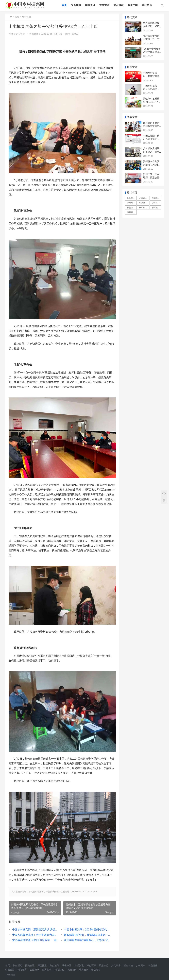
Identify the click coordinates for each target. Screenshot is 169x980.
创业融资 (156, 208)
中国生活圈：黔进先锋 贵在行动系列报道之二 (151, 139)
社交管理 (131, 208)
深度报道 (104, 5)
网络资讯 (59, 970)
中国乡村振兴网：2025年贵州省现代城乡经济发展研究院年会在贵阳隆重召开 (87, 930)
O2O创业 (143, 208)
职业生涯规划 (156, 203)
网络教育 (22, 970)
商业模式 (156, 198)
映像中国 (133, 5)
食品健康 (153, 965)
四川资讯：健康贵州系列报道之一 (151, 126)
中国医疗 (10, 970)
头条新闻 (76, 5)
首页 (64, 5)
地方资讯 (84, 970)
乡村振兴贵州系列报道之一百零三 (151, 152)
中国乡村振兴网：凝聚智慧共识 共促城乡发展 (35, 930)
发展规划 (131, 212)
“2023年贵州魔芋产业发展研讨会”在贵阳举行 (152, 52)
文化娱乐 (116, 965)
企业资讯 (34, 970)
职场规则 (131, 203)
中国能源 (71, 970)
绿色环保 (91, 965)
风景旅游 (104, 965)
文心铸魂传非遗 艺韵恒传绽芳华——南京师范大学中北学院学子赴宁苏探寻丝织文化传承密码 (35, 940)
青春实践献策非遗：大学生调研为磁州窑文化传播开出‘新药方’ (35, 935)
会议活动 (96, 970)
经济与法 (128, 965)
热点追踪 (118, 5)
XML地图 (11, 975)
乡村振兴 (26, 17)
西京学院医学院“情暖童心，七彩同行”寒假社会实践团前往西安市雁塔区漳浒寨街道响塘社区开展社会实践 (87, 940)
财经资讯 (147, 5)
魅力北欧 (47, 970)
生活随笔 (143, 203)
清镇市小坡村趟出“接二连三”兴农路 (152, 102)
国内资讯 (90, 5)
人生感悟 (143, 198)
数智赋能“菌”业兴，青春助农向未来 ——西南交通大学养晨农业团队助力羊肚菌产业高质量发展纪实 (87, 935)
